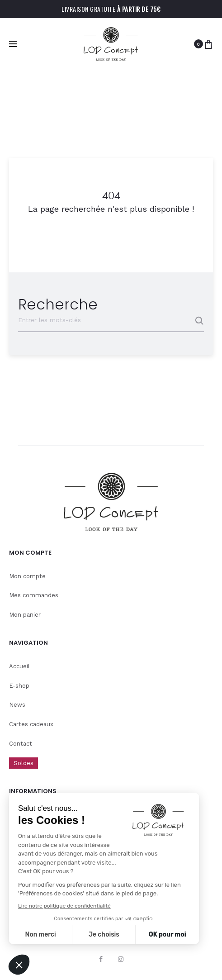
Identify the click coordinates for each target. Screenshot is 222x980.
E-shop (19, 686)
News (17, 705)
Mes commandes (34, 595)
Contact (21, 744)
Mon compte (27, 576)
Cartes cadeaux (31, 724)
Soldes (24, 763)
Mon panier (25, 615)
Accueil (19, 666)
